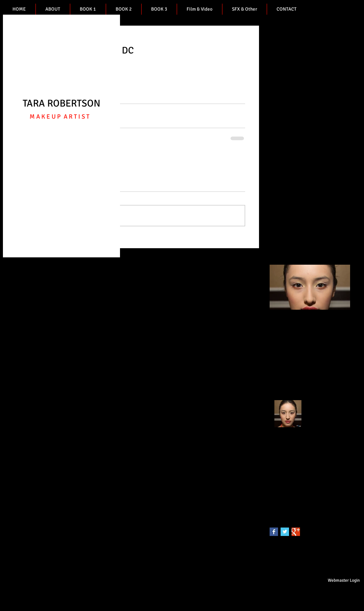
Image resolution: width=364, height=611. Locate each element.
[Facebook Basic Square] (274, 532)
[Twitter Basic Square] (285, 532)
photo (276, 493)
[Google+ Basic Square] (296, 532)
